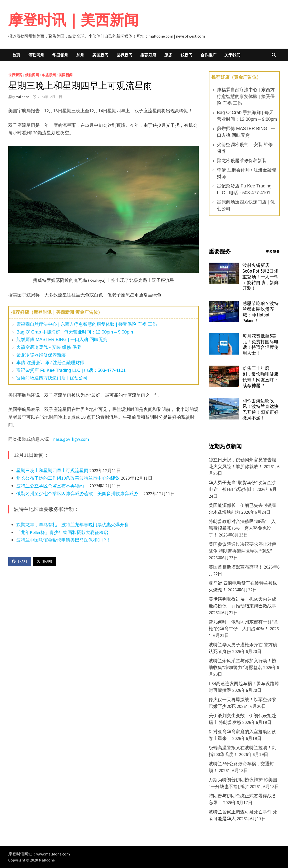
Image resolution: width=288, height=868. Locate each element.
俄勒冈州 (36, 55)
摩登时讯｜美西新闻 (73, 20)
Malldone (23, 97)
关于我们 (232, 55)
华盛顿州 (60, 55)
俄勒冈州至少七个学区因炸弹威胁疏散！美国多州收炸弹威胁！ (79, 494)
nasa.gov (62, 439)
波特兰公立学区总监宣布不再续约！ (52, 486)
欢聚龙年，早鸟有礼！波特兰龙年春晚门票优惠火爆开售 (73, 525)
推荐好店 (148, 55)
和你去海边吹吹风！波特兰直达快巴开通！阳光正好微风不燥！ (260, 409)
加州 (80, 55)
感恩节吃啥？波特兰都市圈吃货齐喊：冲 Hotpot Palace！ (260, 312)
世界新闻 (124, 55)
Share (20, 561)
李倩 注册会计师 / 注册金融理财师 (50, 363)
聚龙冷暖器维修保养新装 (41, 355)
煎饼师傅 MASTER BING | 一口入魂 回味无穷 (62, 340)
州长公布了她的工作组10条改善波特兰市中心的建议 (68, 478)
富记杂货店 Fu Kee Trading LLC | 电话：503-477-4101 (71, 370)
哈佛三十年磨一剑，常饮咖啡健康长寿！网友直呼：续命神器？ (260, 377)
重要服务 (220, 251)
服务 (168, 55)
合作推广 (208, 55)
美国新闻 (100, 55)
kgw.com (81, 439)
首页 (16, 55)
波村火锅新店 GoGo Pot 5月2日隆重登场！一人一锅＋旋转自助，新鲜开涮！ (260, 277)
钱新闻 (186, 55)
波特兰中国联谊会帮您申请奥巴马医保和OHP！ (63, 540)
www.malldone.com (53, 854)
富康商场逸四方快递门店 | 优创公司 (52, 378)
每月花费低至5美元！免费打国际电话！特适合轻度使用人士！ (260, 345)
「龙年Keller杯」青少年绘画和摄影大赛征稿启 (62, 532)
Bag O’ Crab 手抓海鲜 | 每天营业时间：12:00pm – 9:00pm (75, 332)
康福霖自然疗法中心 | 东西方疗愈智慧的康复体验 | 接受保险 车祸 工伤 (86, 324)
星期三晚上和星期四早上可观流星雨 (52, 470)
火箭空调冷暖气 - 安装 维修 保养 (49, 347)
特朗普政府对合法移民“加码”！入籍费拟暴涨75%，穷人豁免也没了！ (242, 528)
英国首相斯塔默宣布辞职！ (236, 567)
